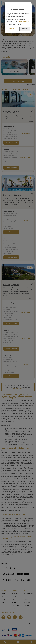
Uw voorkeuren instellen (12, 28)
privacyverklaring (24, 21)
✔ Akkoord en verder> (25, 29)
